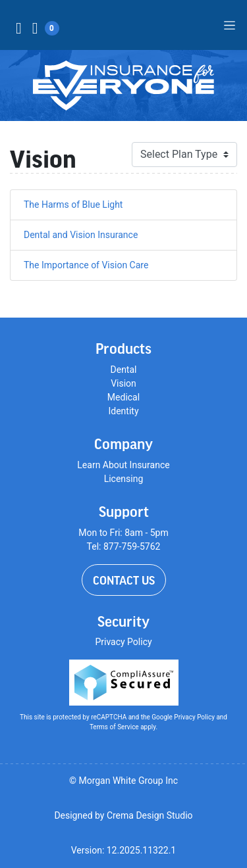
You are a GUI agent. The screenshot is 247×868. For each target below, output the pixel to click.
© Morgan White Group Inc (123, 781)
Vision (123, 383)
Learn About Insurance (123, 465)
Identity (123, 411)
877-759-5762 (132, 546)
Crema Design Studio (150, 815)
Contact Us (124, 580)
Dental (124, 370)
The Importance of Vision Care (86, 265)
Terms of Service (114, 727)
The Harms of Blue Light (73, 205)
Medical (123, 397)
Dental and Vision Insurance (81, 235)
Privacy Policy (123, 642)
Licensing (124, 479)
